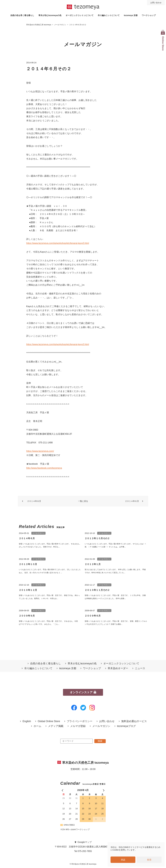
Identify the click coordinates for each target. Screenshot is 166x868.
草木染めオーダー (118, 668)
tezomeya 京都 (131, 15)
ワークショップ (149, 15)
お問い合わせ (156, 3)
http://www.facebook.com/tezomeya (44, 468)
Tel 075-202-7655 (83, 851)
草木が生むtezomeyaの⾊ (50, 15)
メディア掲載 (56, 726)
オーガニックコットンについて (80, 15)
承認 (123, 860)
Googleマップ (85, 842)
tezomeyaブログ (126, 726)
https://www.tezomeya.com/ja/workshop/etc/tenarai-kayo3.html (58, 243)
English (27, 721)
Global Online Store (49, 721)
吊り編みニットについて (109, 15)
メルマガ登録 (78, 726)
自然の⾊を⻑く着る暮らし (22, 15)
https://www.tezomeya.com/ (40, 451)
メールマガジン (101, 726)
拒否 (149, 860)
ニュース (140, 668)
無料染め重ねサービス (134, 721)
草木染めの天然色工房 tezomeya (83, 7)
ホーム (37, 726)
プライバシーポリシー (80, 721)
